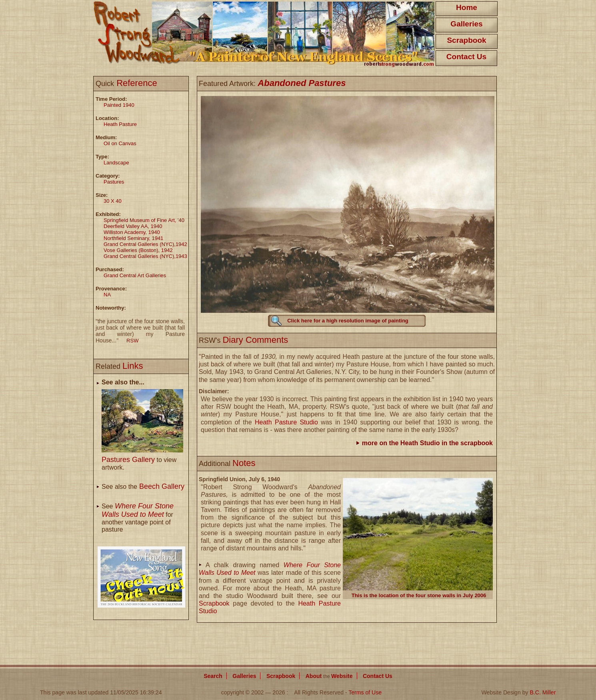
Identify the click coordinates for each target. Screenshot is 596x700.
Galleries (466, 24)
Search (213, 676)
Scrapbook (466, 40)
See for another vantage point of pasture (138, 518)
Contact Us (466, 57)
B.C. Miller (543, 692)
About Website (329, 676)
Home (467, 7)
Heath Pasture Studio (286, 422)
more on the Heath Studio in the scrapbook (427, 443)
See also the (143, 487)
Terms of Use (365, 692)
